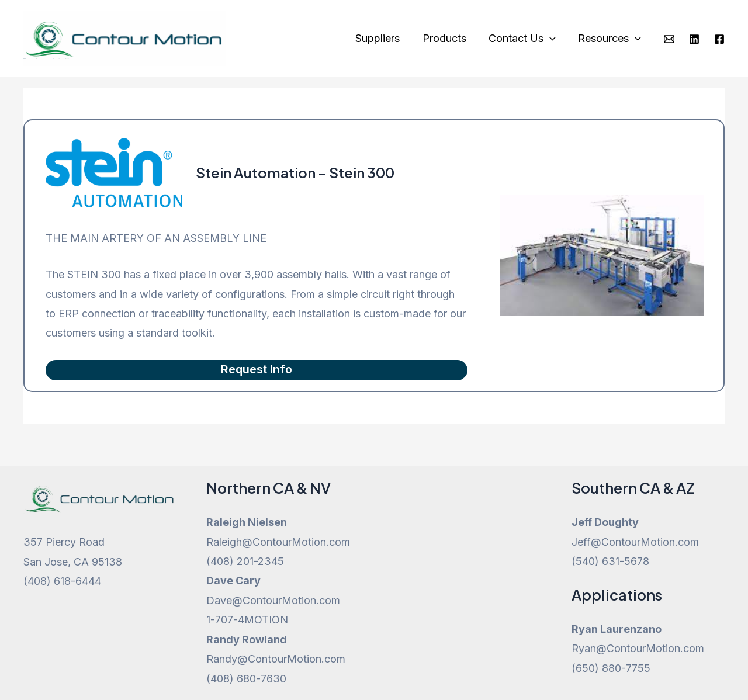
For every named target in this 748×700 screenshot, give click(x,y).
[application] (551, 39)
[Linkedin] (694, 39)
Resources (610, 39)
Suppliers (382, 38)
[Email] (669, 39)
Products (447, 38)
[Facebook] (719, 39)
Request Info (256, 370)
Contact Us (524, 39)
